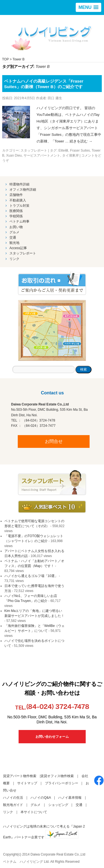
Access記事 (18, 248)
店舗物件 (16, 195)
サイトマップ (27, 783)
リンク (14, 259)
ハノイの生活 (13, 798)
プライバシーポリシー (62, 783)
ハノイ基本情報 (70, 798)
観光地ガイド (13, 805)
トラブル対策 (19, 206)
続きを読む (81, 141)
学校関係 (16, 216)
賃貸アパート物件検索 (20, 776)
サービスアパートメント (42, 155)
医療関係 (16, 211)
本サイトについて (34, 812)
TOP (6, 59)
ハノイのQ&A (41, 798)
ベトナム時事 (19, 221)
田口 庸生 (55, 98)
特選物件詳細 (19, 184)
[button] (88, 7)
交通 (13, 238)
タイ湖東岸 (70, 155)
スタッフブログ (52, 482)
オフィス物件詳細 (23, 190)
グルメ (14, 232)
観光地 (14, 243)
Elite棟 (63, 150)
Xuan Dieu (14, 155)
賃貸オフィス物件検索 (57, 776)
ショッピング (58, 805)
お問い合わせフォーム (52, 737)
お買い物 (16, 227)
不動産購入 (18, 200)
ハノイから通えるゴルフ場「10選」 (31, 576)
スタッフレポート (34, 150)
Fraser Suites (80, 150)
